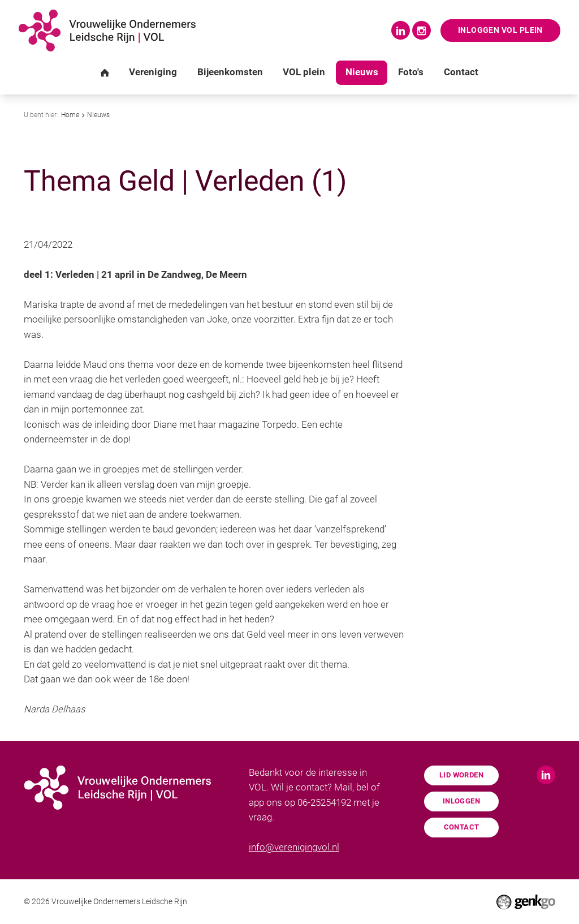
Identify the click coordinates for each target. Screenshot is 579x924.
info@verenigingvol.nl (294, 847)
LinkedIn (401, 30)
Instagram (422, 30)
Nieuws (98, 115)
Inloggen (461, 801)
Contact (462, 827)
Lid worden (461, 775)
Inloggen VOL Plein (500, 30)
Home (70, 115)
